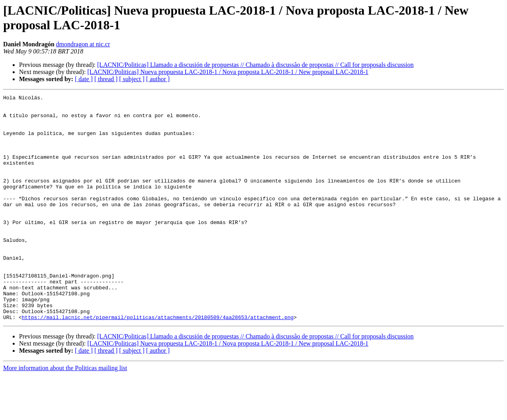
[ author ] (158, 79)
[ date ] (84, 79)
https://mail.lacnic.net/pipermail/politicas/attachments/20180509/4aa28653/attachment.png (158, 362)
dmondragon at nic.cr (83, 44)
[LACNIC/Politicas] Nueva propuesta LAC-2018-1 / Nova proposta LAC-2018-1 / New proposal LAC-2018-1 (228, 72)
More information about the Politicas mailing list (65, 413)
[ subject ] (132, 79)
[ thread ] (106, 79)
